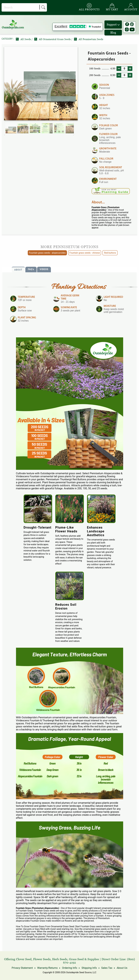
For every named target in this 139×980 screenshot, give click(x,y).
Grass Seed (76, 959)
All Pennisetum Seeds (89, 39)
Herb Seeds (60, 959)
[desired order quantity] (124, 69)
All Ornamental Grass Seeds (53, 39)
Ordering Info (69, 968)
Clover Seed (24, 959)
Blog (113, 33)
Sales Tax (106, 968)
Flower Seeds (42, 959)
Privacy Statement (23, 968)
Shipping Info (89, 968)
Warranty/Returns (48, 968)
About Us (121, 968)
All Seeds (24, 39)
